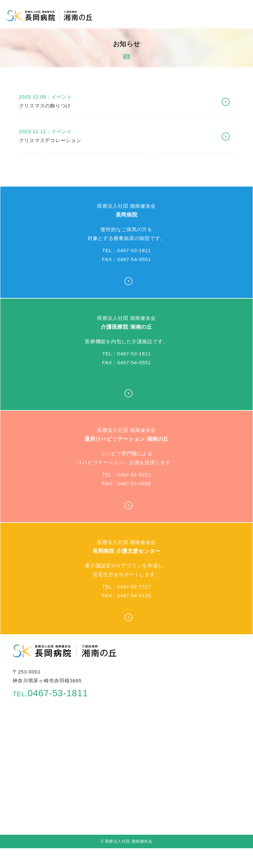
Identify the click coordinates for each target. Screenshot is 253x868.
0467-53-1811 (50, 693)
